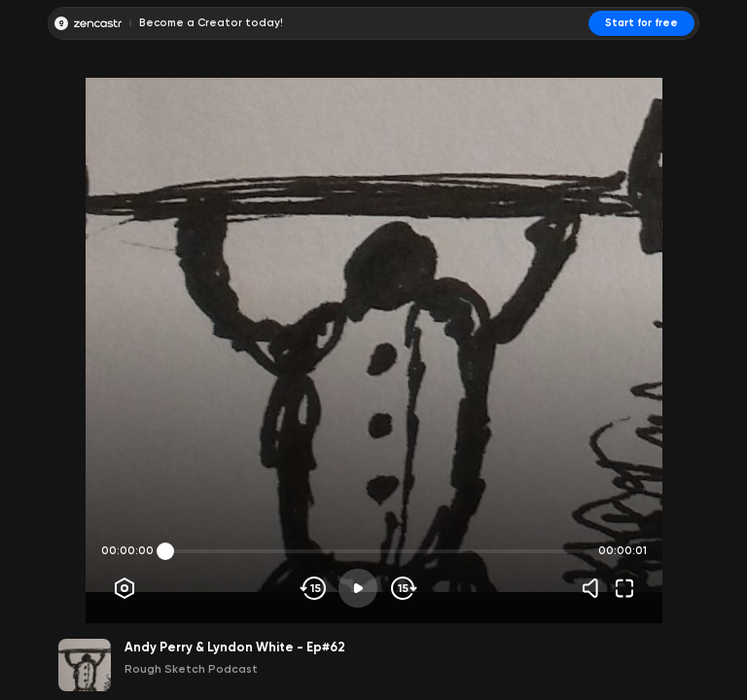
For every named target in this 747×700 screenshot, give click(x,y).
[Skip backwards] (314, 588)
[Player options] (124, 588)
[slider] (165, 551)
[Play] (358, 588)
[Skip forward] (402, 588)
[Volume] (595, 588)
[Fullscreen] (624, 588)
